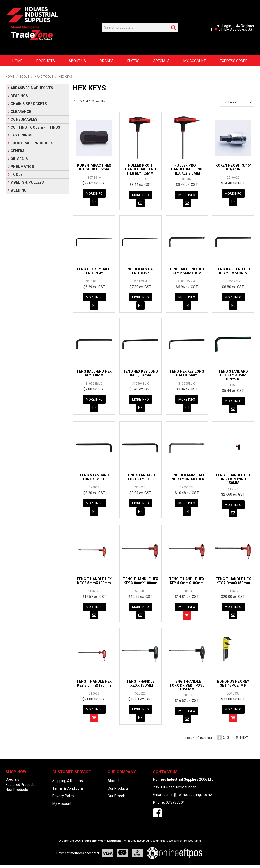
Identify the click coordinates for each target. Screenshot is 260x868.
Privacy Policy (63, 799)
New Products (17, 792)
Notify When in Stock (94, 202)
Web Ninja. (195, 844)
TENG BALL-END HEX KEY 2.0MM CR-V (233, 272)
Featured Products (20, 787)
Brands (107, 61)
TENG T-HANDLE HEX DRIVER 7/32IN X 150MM (233, 481)
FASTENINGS (22, 135)
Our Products (118, 791)
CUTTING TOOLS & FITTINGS (35, 127)
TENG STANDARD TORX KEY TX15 (140, 479)
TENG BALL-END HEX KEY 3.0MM (94, 374)
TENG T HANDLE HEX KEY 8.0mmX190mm (94, 685)
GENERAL (19, 151)
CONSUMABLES (24, 119)
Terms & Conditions (68, 791)
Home (17, 61)
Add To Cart (187, 618)
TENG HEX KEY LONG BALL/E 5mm (187, 374)
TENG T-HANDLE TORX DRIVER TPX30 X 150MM (187, 688)
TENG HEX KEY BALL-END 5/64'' (94, 272)
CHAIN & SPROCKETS (29, 104)
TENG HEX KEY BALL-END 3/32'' (141, 272)
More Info (94, 194)
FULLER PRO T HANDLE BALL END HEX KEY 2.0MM (187, 169)
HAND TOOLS (44, 77)
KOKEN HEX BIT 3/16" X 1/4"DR (233, 167)
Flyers (133, 61)
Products (46, 61)
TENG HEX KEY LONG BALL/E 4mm (141, 374)
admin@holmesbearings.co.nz (188, 797)
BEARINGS (19, 96)
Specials (161, 61)
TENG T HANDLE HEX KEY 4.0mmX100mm (187, 583)
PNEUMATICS (22, 167)
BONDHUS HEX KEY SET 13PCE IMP (233, 685)
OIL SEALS (19, 159)
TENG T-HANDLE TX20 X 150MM (140, 685)
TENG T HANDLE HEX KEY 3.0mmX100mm (141, 583)
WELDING (19, 190)
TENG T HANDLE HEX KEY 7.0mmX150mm (233, 583)
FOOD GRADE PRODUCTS (32, 143)
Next (244, 740)
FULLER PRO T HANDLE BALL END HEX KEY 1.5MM (141, 169)
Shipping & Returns (68, 784)
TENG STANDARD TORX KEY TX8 (94, 479)
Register (248, 26)
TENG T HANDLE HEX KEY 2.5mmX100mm (94, 583)
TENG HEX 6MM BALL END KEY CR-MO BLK (187, 479)
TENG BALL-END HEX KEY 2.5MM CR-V (187, 272)
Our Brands (117, 799)
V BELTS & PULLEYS (27, 182)
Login (227, 26)
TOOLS (24, 77)
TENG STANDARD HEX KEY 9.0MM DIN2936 (233, 376)
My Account (195, 61)
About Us (77, 61)
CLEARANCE (21, 112)
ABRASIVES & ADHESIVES (32, 88)
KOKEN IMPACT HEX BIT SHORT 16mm (94, 167)
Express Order (234, 61)
